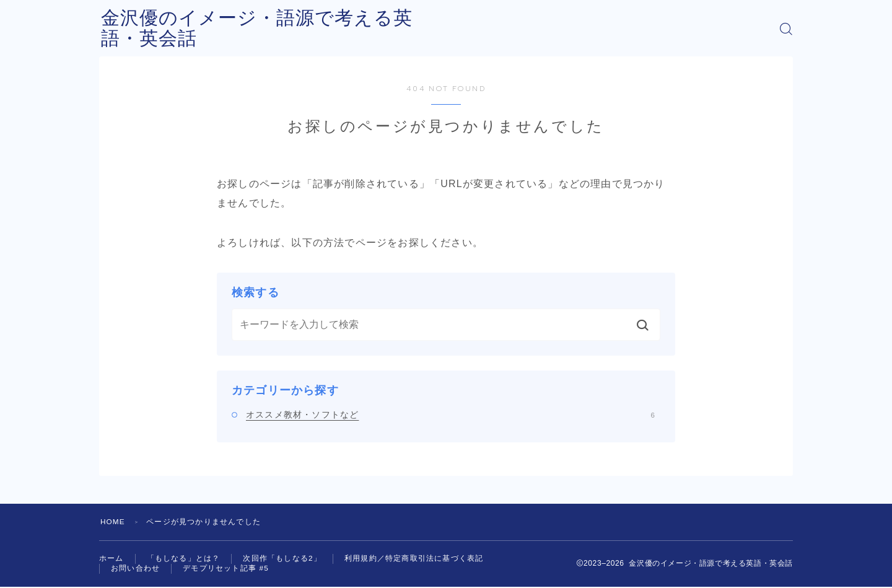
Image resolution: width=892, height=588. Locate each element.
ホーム (111, 559)
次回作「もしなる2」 (282, 559)
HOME (113, 522)
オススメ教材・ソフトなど (450, 415)
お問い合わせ (135, 569)
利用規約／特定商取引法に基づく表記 (414, 559)
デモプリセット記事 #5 (226, 569)
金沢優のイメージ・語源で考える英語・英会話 (305, 29)
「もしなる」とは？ (184, 559)
